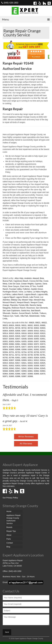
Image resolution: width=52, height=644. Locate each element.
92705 (30, 352)
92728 (24, 355)
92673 (43, 344)
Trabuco (43, 313)
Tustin (17, 316)
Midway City (16, 300)
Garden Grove (37, 289)
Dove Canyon (14, 286)
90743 (30, 328)
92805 (43, 358)
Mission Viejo (27, 300)
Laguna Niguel (9, 297)
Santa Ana (26, 311)
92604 (5, 331)
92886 (18, 376)
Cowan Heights (27, 284)
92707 (43, 352)
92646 (12, 339)
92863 (43, 371)
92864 (5, 374)
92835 (30, 366)
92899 (30, 376)
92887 (24, 376)
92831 (5, 366)
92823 (36, 363)
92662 (24, 344)
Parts (9, 539)
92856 (12, 371)
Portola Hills (24, 305)
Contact (10, 543)
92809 (24, 360)
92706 (36, 352)
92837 (43, 366)
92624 (5, 336)
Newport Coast (37, 302)
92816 (12, 363)
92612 (43, 331)
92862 (36, 371)
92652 (5, 341)
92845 (43, 368)
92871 (5, 376)
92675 (12, 347)
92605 (12, 331)
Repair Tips (11, 531)
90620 (32, 323)
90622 (44, 323)
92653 (12, 341)
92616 (18, 333)
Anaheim (28, 278)
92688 (18, 349)
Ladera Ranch (17, 294)
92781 (43, 355)
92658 (43, 341)
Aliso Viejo (19, 278)
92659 (5, 344)
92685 (12, 349)
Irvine (21, 292)
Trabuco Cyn (8, 316)
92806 (5, 360)
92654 (18, 341)
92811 (30, 360)
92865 (12, 374)
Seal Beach (36, 311)
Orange (6, 305)
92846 (5, 371)
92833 (18, 366)
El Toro (33, 286)
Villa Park (24, 316)
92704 (24, 352)
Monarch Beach (9, 302)
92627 (24, 336)
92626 (18, 336)
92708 (5, 355)
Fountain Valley (15, 289)
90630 (18, 325)
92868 (30, 374)
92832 (12, 366)
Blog (8, 547)
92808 (18, 360)
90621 (38, 323)
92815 (5, 363)
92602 (36, 328)
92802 (24, 358)
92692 (36, 349)
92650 (36, 339)
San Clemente (42, 308)
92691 (30, 349)
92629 (36, 336)
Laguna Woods (22, 297)
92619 (30, 333)
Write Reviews (26, 437)
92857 (18, 371)
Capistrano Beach (21, 281)
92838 (5, 368)
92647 (18, 339)
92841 (18, 368)
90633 (36, 325)
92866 (18, 374)
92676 (18, 347)
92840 (12, 368)
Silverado (7, 313)
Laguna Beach (30, 294)
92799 (12, 358)
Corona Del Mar (36, 281)
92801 (18, 358)
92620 (36, 333)
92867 (24, 374)
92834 (24, 366)
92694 (5, 352)
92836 (36, 366)
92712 (18, 355)
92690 (24, 349)
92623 (43, 333)
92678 (30, 347)
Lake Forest (34, 297)
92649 (30, 339)
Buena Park (8, 281)
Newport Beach (23, 302)
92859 (24, 371)
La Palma (7, 294)
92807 (12, 360)
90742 (24, 328)
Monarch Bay (39, 300)
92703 (18, 352)
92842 (24, 368)
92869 (36, 374)
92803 (30, 358)
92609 (30, 331)
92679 (36, 347)
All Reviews (26, 444)
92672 (36, 344)
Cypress (38, 284)
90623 (5, 325)
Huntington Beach (10, 292)
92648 (24, 339)
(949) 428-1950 (10, 3)
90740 (18, 328)
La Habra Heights (40, 292)
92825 (43, 363)
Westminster (34, 316)
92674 (5, 347)
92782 (5, 358)
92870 (43, 374)
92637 (5, 339)
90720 (5, 328)
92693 (43, 349)
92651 (43, 339)
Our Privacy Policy (10, 498)
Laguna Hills (43, 294)
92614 (5, 333)
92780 (36, 355)
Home (9, 511)
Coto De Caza (14, 284)
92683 (43, 347)
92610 (36, 331)
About (9, 535)
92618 (24, 333)
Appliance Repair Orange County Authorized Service (14, 519)
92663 (30, 344)
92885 (12, 376)
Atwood (36, 278)
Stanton (15, 313)
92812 (36, 360)
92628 (30, 336)
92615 (12, 333)
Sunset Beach (25, 313)
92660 (12, 344)
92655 (24, 341)
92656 (30, 341)
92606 (18, 331)
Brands (9, 527)
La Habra (28, 292)
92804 (36, 358)
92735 (30, 355)
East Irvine (25, 286)
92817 (18, 363)
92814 (43, 360)
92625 (12, 336)
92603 (43, 328)
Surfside (35, 313)
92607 (24, 331)
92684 (5, 349)
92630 (43, 336)
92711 (12, 355)
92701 (12, 352)
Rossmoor (31, 308)
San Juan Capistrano (11, 311)
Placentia (14, 305)
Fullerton (26, 289)
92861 (30, 371)
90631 (24, 325)
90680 (43, 325)
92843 (30, 368)
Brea (42, 278)
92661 (18, 344)
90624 (12, 325)
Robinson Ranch (19, 308)
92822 (30, 363)
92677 (24, 347)
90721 (12, 328)
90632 (30, 325)
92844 (36, 368)
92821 (24, 363)
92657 (36, 341)
